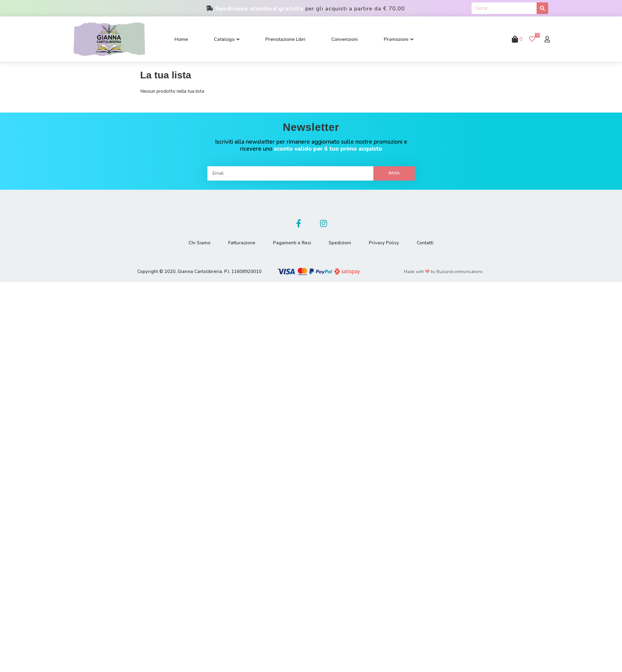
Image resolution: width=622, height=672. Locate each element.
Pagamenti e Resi (292, 243)
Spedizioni (340, 243)
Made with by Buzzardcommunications (443, 272)
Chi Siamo (198, 243)
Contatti (427, 243)
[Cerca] (542, 8)
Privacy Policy (385, 243)
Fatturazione (241, 243)
